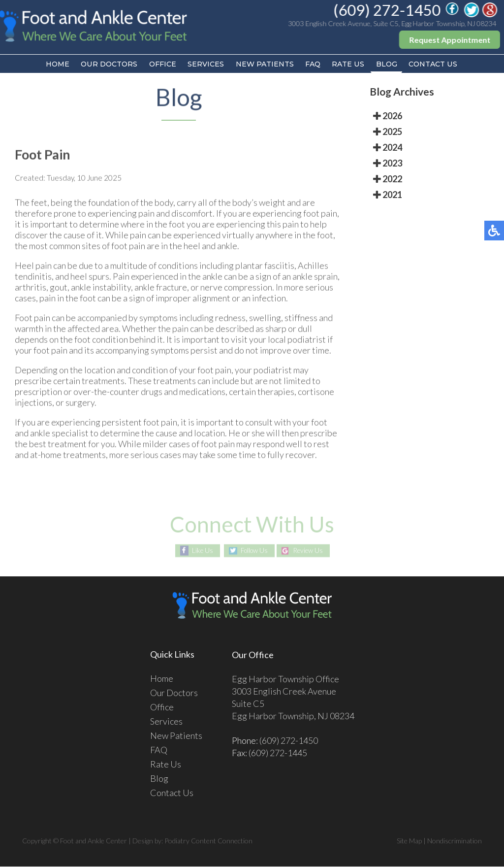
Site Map (409, 841)
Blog (390, 65)
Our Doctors (106, 65)
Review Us (310, 551)
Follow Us (253, 551)
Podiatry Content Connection (208, 841)
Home (53, 65)
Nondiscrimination (455, 841)
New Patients (265, 65)
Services (205, 65)
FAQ (314, 65)
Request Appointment (450, 40)
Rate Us (351, 65)
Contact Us (438, 65)
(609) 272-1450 (387, 10)
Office (160, 65)
